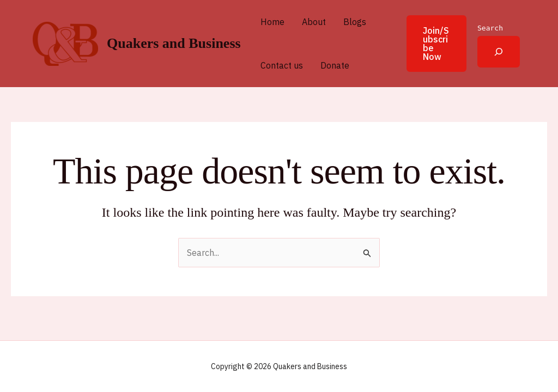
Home (272, 22)
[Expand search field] (499, 52)
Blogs (355, 22)
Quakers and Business (174, 43)
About (314, 22)
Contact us (282, 65)
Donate (335, 65)
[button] (430, 44)
